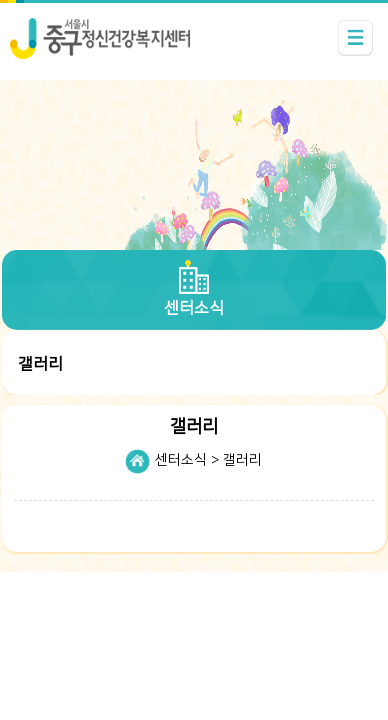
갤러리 (242, 460)
